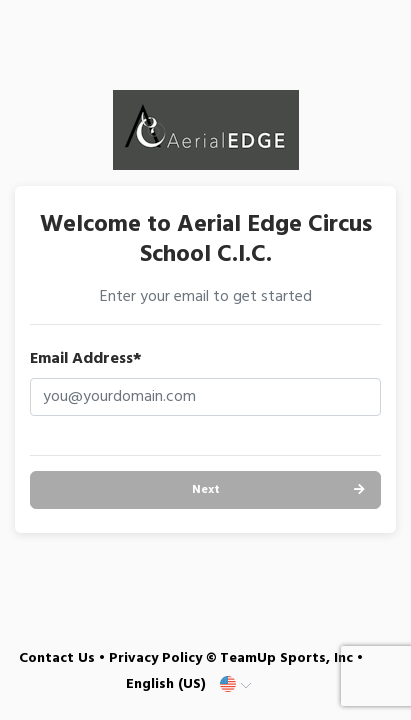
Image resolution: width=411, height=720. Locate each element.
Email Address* (86, 359)
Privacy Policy (155, 658)
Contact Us (57, 658)
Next (206, 490)
